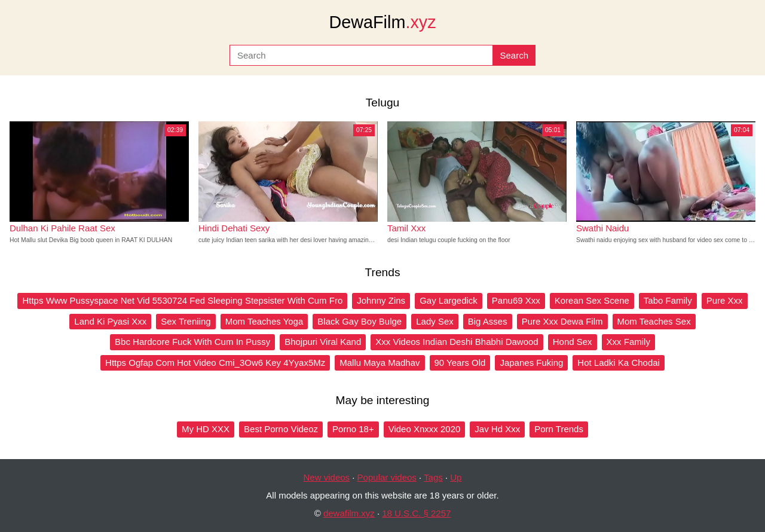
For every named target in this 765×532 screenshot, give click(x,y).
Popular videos (387, 477)
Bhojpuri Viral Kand (323, 342)
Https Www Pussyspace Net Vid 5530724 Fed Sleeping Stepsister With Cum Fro (182, 300)
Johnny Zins (381, 300)
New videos (327, 477)
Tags (433, 477)
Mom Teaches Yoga (264, 321)
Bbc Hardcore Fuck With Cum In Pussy (192, 342)
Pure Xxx (725, 300)
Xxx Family (628, 342)
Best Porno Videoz (281, 429)
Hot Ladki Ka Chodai (619, 363)
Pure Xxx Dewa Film (562, 321)
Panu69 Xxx (516, 300)
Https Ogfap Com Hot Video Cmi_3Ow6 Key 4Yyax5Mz (215, 363)
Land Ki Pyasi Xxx (110, 321)
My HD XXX (206, 429)
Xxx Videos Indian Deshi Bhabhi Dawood (457, 342)
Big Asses (488, 321)
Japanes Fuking (531, 363)
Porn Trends (559, 429)
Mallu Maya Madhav (380, 363)
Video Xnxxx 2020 (425, 429)
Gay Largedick (449, 300)
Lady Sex (435, 321)
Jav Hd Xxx (497, 429)
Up (456, 477)
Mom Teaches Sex (654, 321)
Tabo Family (668, 300)
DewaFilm (382, 22)
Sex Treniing (186, 321)
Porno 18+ (353, 429)
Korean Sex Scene (592, 300)
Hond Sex (573, 342)
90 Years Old (460, 363)
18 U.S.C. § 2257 (416, 513)
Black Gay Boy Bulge (359, 321)
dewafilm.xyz (349, 513)
